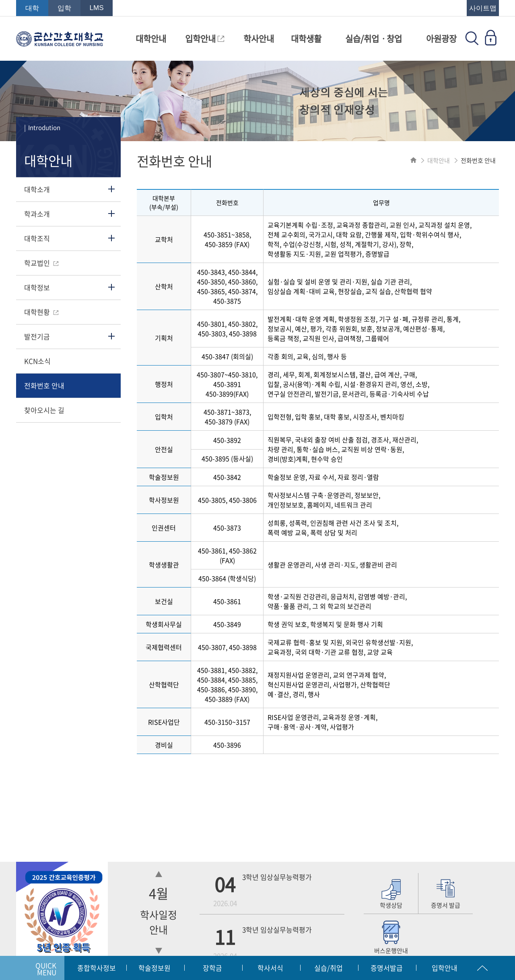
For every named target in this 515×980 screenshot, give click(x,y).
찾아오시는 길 (44, 410)
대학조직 (37, 238)
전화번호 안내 (44, 385)
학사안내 (259, 38)
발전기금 (37, 336)
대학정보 (37, 287)
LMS (97, 8)
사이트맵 (483, 8)
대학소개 (37, 189)
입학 (64, 8)
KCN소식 (37, 361)
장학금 (212, 968)
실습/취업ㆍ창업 (374, 38)
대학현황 (41, 312)
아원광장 (441, 38)
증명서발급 (387, 968)
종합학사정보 (97, 968)
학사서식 (270, 968)
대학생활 (306, 38)
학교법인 (41, 263)
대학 (32, 8)
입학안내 (205, 38)
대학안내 (151, 38)
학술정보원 (154, 968)
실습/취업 (329, 968)
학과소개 (37, 214)
